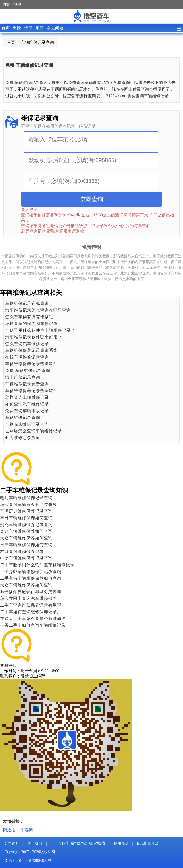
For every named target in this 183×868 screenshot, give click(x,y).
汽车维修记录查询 (23, 377)
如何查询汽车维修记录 (27, 404)
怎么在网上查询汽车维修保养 (28, 598)
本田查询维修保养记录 (22, 551)
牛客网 (27, 830)
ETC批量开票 (148, 843)
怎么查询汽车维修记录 (27, 344)
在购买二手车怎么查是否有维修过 (33, 619)
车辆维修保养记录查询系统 (31, 350)
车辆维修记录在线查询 (27, 303)
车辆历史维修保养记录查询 (26, 511)
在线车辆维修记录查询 (27, 357)
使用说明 (121, 843)
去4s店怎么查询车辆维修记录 (34, 431)
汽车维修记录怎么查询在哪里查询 (38, 310)
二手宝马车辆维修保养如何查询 (31, 578)
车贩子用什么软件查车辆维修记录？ (40, 330)
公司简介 (12, 843)
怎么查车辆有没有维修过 (29, 317)
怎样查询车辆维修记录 (27, 397)
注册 (7, 4)
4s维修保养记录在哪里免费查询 (31, 592)
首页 (6, 28)
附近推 (9, 830)
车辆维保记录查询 (37, 42)
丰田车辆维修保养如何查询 (26, 518)
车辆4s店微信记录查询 (27, 424)
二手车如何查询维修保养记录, (29, 612)
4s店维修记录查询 (23, 438)
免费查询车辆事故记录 (27, 411)
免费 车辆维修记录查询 (28, 371)
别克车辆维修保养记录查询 (26, 525)
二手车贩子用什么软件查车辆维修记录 (37, 565)
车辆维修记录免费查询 (27, 384)
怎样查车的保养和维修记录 (31, 324)
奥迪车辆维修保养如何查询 (26, 531)
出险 (17, 28)
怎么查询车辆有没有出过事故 (28, 504)
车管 (40, 28)
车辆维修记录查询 (23, 417)
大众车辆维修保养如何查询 (26, 538)
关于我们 (35, 843)
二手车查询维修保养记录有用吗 (31, 605)
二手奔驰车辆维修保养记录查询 (31, 572)
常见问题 (55, 28)
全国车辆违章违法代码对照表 (82, 843)
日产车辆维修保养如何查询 (26, 545)
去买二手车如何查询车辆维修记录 (33, 625)
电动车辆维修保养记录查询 (26, 498)
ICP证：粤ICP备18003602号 (28, 861)
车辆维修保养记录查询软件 (31, 364)
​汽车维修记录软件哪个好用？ (34, 337)
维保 (28, 28)
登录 (18, 4)
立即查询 (92, 199)
